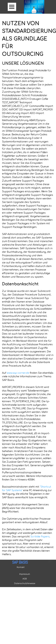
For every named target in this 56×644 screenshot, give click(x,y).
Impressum (25, 574)
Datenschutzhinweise (25, 583)
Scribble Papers (40, 537)
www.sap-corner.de (18, 373)
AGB (25, 579)
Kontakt (21, 567)
